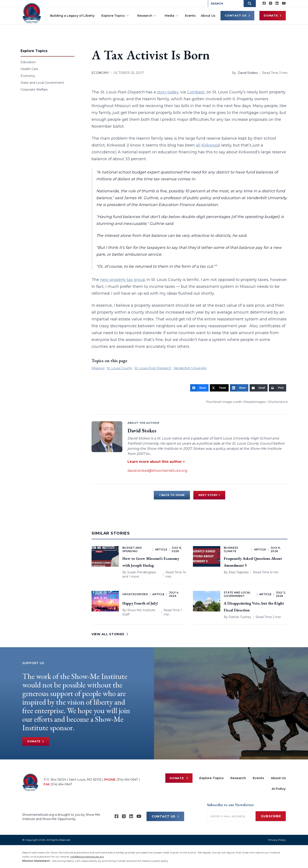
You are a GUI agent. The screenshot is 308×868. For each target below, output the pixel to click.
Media (171, 16)
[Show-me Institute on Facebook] (264, 3)
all (198, 145)
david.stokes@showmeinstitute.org (157, 471)
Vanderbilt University (190, 368)
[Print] (278, 388)
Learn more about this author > (156, 462)
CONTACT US (165, 816)
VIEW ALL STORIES (110, 634)
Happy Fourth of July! (140, 603)
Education (28, 62)
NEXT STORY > (209, 495)
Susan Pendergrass (142, 572)
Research (147, 16)
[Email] (259, 388)
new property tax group (123, 280)
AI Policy (279, 789)
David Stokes (248, 73)
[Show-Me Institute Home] (32, 13)
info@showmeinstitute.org (87, 857)
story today (168, 92)
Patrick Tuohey (240, 617)
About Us (208, 16)
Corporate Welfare (34, 90)
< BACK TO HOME (172, 495)
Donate (273, 16)
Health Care (29, 69)
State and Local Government (42, 83)
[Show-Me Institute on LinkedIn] (277, 3)
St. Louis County (119, 368)
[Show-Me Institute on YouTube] (284, 3)
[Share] (199, 388)
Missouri (98, 368)
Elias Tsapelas (239, 572)
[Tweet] (219, 388)
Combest (196, 92)
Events (190, 16)
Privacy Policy (277, 840)
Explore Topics (115, 16)
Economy (28, 76)
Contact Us (237, 16)
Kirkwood (211, 145)
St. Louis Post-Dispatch (153, 368)
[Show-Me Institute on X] (271, 3)
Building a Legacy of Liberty (72, 16)
